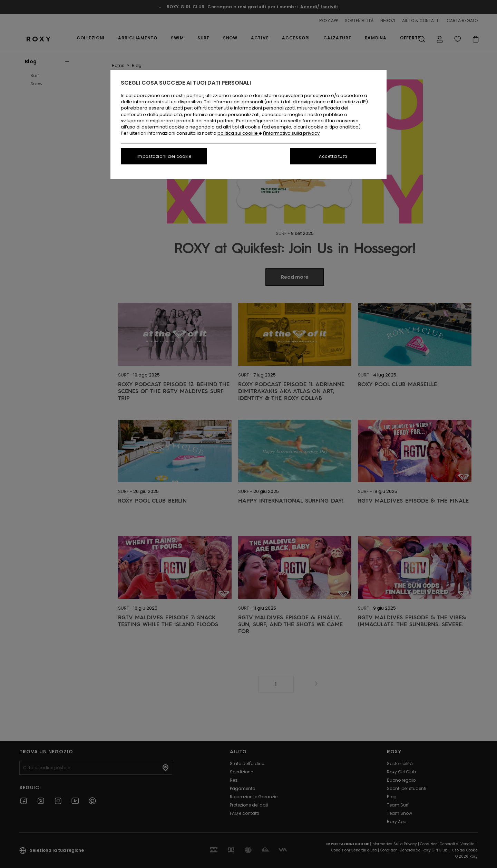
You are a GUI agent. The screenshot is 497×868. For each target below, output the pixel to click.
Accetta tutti (333, 156)
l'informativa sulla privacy (291, 133)
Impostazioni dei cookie (164, 156)
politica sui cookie (238, 133)
